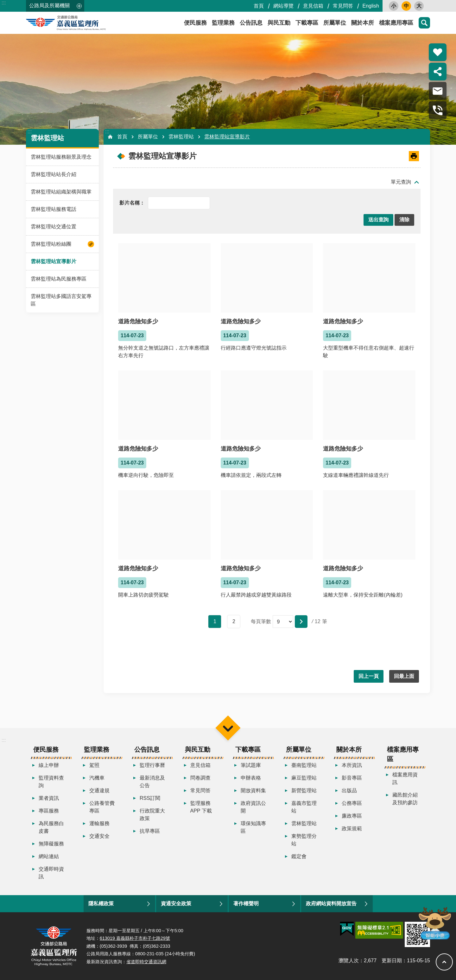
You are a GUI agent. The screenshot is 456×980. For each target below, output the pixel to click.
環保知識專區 (253, 827)
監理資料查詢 (51, 782)
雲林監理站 (47, 138)
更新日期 (392, 961)
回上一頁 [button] (369, 676)
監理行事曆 (152, 765)
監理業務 (223, 23)
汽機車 (97, 778)
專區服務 (49, 811)
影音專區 (352, 778)
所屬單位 (335, 23)
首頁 (259, 6)
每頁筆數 (261, 621)
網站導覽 (283, 6)
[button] (378, 220)
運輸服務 (99, 823)
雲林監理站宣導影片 (54, 261)
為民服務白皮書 (51, 827)
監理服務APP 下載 (201, 807)
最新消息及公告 (152, 782)
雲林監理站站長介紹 (54, 174)
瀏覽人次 (349, 961)
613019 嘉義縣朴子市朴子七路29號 (135, 938)
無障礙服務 (51, 844)
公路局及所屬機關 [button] (49, 6)
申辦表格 (251, 778)
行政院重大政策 (152, 815)
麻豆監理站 (304, 778)
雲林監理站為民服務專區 (59, 279)
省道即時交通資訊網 (146, 962)
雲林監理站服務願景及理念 (61, 157)
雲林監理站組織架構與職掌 (61, 192)
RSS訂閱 (150, 798)
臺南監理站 (304, 765)
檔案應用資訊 (405, 778)
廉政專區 (352, 816)
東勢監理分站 (304, 840)
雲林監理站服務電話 (54, 209)
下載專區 (307, 23)
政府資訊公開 (253, 807)
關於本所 (363, 23)
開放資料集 (253, 790)
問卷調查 (200, 778)
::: (4, 3)
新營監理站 (304, 790)
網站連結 (49, 856)
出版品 (349, 790)
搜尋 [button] (424, 23)
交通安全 (99, 836)
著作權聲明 (246, 904)
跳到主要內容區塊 (3, 3)
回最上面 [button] (404, 676)
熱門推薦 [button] (438, 52)
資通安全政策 (176, 904)
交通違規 (99, 790)
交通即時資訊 (51, 873)
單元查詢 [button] (401, 182)
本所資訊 (352, 765)
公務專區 (352, 803)
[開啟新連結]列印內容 (414, 156)
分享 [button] (438, 72)
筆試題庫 (251, 765)
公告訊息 (251, 23)
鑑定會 (299, 856)
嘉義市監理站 (304, 807)
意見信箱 (313, 6)
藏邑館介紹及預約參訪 (405, 799)
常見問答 (343, 6)
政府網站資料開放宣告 (331, 904)
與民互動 (279, 23)
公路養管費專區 (102, 807)
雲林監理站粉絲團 (51, 244)
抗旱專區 (150, 831)
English (371, 6)
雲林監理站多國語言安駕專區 (61, 300)
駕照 (94, 765)
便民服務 (195, 23)
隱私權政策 (101, 904)
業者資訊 (49, 798)
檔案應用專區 (396, 23)
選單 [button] (228, 728)
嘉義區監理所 (83, 23)
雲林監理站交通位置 (54, 227)
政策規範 (352, 828)
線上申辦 (49, 765)
